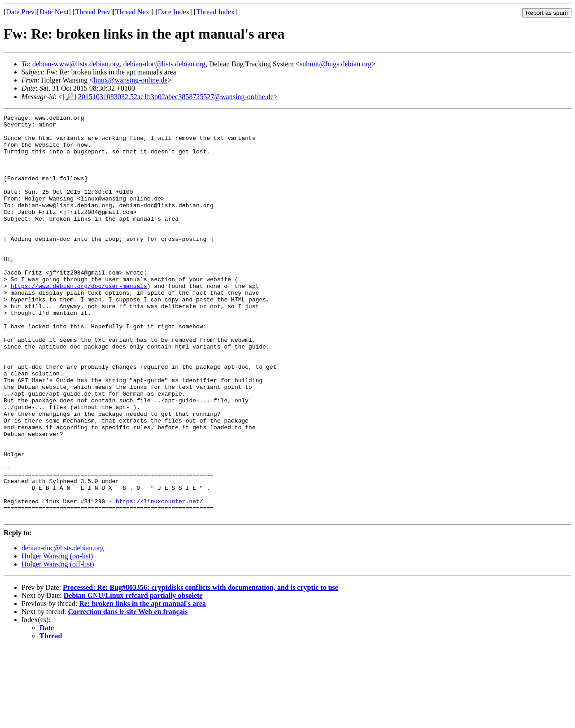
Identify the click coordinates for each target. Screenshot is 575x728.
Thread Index (215, 12)
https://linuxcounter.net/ (159, 579)
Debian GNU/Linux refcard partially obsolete (133, 676)
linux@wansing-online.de (130, 80)
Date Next (54, 12)
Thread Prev (93, 12)
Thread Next (133, 12)
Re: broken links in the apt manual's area (142, 684)
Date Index (174, 12)
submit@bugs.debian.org (335, 64)
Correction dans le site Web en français (128, 692)
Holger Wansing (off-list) (58, 645)
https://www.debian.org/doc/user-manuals (79, 321)
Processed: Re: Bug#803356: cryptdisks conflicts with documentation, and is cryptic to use (200, 668)
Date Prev (20, 12)
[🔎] (69, 97)
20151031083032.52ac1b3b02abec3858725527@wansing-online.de (176, 97)
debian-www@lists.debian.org (76, 64)
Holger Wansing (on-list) (57, 637)
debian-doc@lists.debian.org (164, 64)
